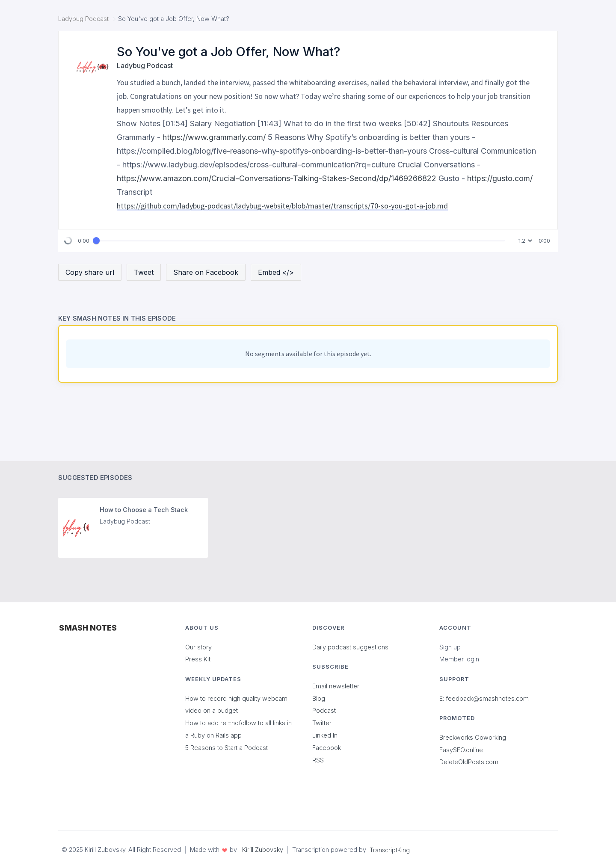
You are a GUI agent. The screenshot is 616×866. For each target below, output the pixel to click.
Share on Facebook (206, 272)
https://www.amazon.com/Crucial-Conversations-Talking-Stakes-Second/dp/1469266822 (277, 178)
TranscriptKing (390, 850)
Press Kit (198, 659)
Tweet (144, 272)
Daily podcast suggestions (350, 647)
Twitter (322, 723)
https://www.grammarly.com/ (214, 137)
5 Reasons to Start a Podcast (227, 748)
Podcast (324, 710)
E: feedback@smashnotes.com (484, 698)
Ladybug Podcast (83, 19)
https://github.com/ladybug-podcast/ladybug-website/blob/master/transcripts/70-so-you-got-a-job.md (282, 206)
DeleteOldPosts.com (469, 762)
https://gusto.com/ (500, 178)
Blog (319, 698)
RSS (318, 760)
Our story (198, 647)
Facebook (327, 748)
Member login (459, 659)
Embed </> (276, 272)
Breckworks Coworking (473, 737)
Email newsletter (336, 686)
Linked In (325, 735)
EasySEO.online (461, 750)
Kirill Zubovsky (263, 850)
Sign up (450, 647)
